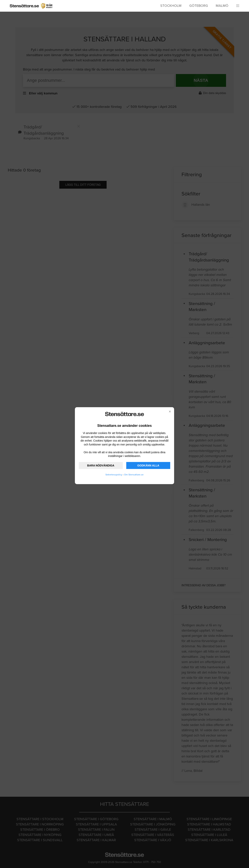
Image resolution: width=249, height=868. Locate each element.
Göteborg (199, 6)
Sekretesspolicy (114, 475)
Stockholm (171, 6)
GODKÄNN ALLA (148, 465)
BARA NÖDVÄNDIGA (101, 465)
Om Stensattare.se (134, 475)
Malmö (222, 6)
